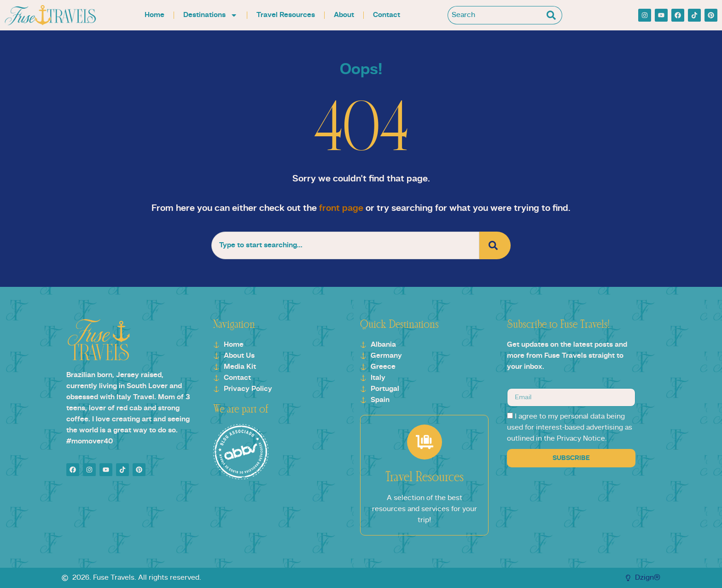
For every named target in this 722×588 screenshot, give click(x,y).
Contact (387, 15)
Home (154, 15)
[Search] (553, 15)
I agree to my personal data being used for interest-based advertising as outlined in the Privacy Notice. (570, 428)
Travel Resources (286, 15)
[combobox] (496, 15)
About (344, 15)
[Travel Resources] (425, 442)
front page (341, 209)
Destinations (210, 15)
